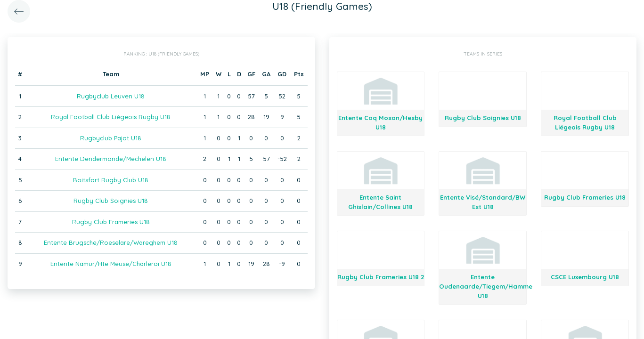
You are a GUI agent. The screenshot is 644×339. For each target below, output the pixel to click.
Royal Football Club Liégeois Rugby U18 (111, 117)
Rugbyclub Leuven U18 (111, 96)
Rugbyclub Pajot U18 (111, 138)
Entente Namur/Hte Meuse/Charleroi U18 (111, 264)
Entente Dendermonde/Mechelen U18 (111, 159)
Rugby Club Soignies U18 (111, 201)
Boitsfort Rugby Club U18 (111, 180)
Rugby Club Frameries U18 (111, 222)
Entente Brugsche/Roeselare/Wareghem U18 (111, 242)
